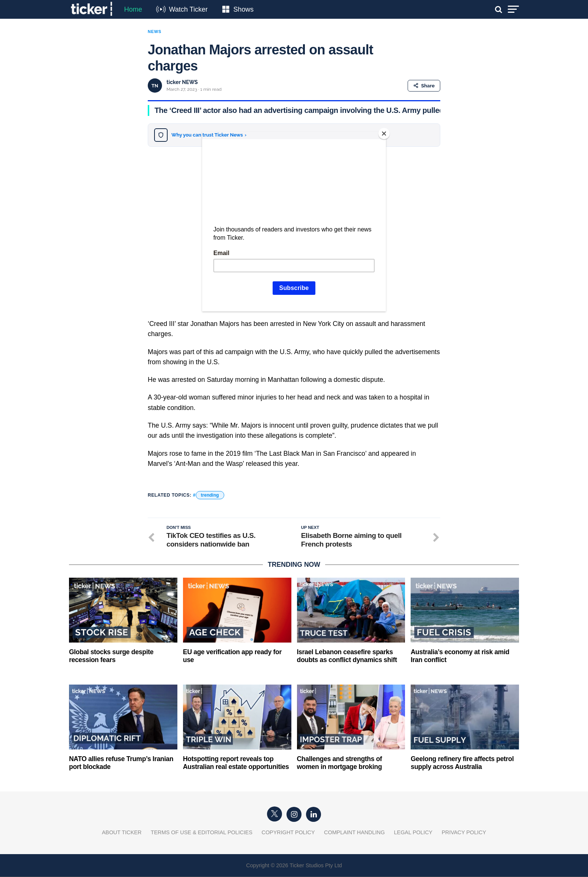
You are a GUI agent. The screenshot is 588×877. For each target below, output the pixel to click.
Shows (243, 9)
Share (424, 86)
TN (155, 86)
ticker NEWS (182, 82)
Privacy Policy (464, 833)
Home (133, 9)
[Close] (384, 134)
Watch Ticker (188, 9)
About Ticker (122, 833)
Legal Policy (413, 833)
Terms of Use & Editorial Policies (202, 833)
